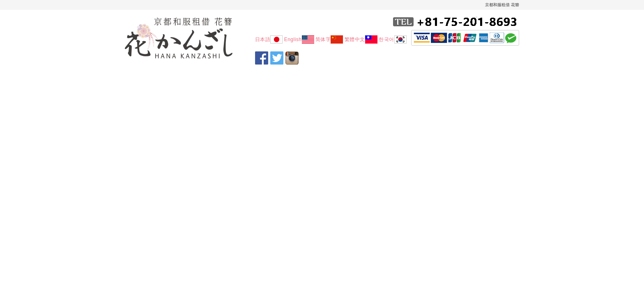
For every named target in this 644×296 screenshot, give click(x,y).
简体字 (329, 39)
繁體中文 (361, 39)
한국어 (393, 39)
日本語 (269, 39)
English (299, 39)
